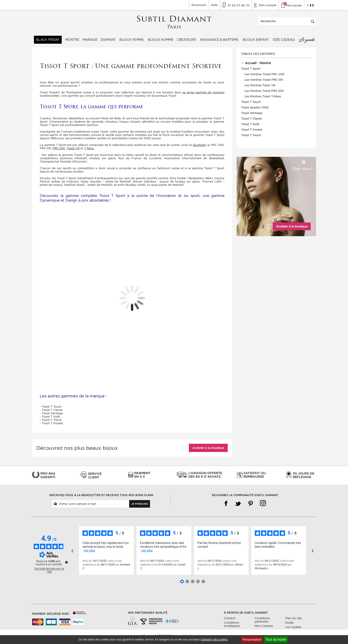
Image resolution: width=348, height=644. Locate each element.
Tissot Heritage (252, 115)
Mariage (90, 42)
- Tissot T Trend (51, 422)
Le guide (306, 42)
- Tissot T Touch (51, 409)
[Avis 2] (187, 584)
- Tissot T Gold (50, 419)
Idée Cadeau (284, 42)
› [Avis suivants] (313, 553)
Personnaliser (252, 640)
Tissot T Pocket (252, 132)
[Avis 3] (193, 584)
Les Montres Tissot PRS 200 (264, 93)
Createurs (187, 42)
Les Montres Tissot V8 (260, 88)
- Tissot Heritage (51, 415)
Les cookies (293, 629)
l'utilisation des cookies (214, 640)
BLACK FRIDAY (48, 42)
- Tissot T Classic (51, 412)
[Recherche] (287, 24)
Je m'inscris (140, 506)
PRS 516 (45, 151)
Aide (214, 5)
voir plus (89, 553)
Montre (72, 42)
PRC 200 (217, 147)
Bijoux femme (132, 42)
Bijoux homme (161, 42)
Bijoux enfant (256, 42)
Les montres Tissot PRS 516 (264, 82)
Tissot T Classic (252, 121)
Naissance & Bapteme (219, 42)
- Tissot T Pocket (51, 425)
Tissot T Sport (251, 71)
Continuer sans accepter (332, 632)
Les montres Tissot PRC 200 (264, 77)
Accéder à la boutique (208, 450)
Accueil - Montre (256, 65)
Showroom (199, 5)
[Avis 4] (198, 584)
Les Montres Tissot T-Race (263, 99)
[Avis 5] (203, 584)
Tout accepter (276, 639)
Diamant (108, 42)
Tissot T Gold (250, 127)
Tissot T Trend (251, 138)
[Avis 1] (182, 584)
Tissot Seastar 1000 (255, 110)
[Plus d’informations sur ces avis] (66, 564)
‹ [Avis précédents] (72, 553)
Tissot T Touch (251, 104)
